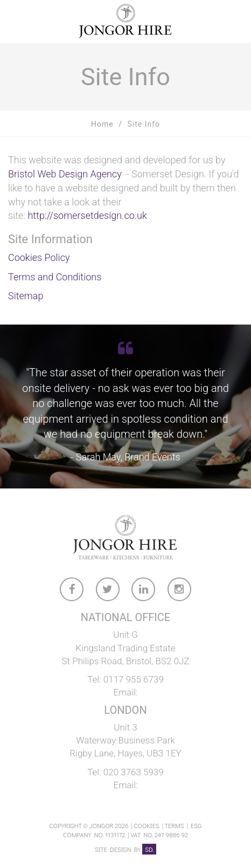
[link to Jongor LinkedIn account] (144, 591)
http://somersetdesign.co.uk (87, 215)
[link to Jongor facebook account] (72, 591)
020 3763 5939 (134, 772)
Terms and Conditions (55, 277)
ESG (196, 825)
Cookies (146, 825)
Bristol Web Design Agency (65, 174)
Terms (175, 825)
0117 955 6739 (134, 679)
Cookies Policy (39, 257)
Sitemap (26, 296)
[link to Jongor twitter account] (108, 591)
